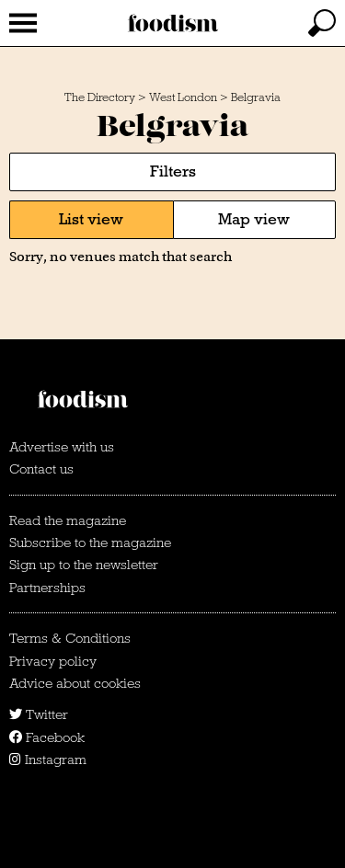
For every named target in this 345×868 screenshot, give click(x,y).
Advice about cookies (75, 683)
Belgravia (256, 97)
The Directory (100, 97)
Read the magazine (68, 520)
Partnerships (47, 588)
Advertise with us (62, 447)
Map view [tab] (254, 219)
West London (183, 97)
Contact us (41, 469)
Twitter (39, 714)
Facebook (47, 737)
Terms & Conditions (70, 638)
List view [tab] (91, 219)
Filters (173, 171)
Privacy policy (53, 661)
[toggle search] (322, 23)
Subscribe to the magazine (90, 542)
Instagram (48, 759)
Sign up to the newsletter (84, 565)
